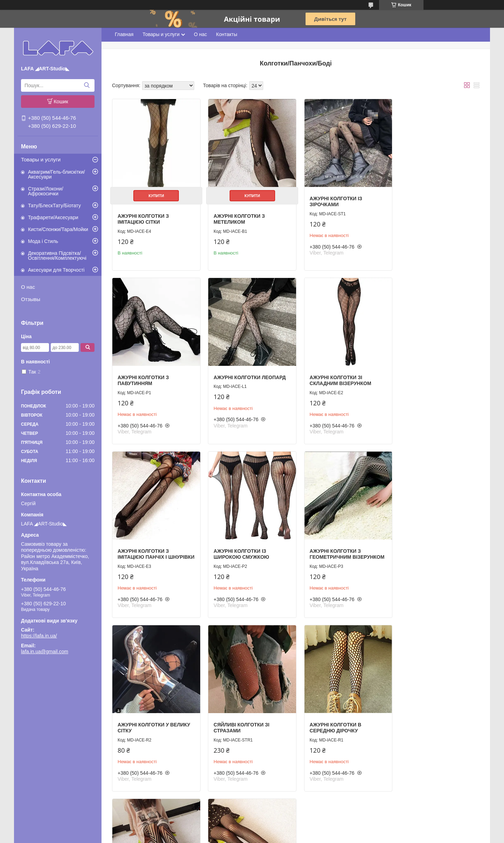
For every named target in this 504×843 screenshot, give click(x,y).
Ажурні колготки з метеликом (237, 217)
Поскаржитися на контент (246, 836)
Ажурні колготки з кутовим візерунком (146, 725)
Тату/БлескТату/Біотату (54, 205)
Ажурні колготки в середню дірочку (425, 553)
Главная (124, 34)
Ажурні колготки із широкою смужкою (426, 376)
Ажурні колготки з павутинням (424, 199)
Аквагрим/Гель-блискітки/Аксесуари (57, 174)
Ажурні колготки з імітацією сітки (143, 217)
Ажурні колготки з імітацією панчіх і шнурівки (330, 379)
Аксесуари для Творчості (56, 270)
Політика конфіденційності (300, 836)
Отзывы (31, 299)
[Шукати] (87, 85)
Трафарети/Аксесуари (53, 217)
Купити (155, 193)
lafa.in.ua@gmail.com (45, 652)
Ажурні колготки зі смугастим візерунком (243, 725)
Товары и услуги (41, 159)
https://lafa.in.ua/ (39, 636)
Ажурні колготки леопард (154, 373)
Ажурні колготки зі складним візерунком (242, 376)
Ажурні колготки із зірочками (331, 199)
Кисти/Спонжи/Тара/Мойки (58, 229)
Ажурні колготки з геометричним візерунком (155, 553)
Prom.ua (285, 830)
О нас (28, 287)
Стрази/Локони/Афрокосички (46, 191)
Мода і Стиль (43, 241)
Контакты (226, 34)
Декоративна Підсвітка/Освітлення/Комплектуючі (57, 256)
